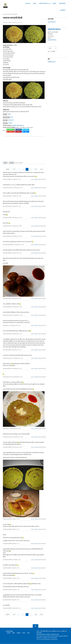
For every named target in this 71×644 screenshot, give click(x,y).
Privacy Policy (47, 639)
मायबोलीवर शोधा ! (52, 62)
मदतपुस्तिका (63, 10)
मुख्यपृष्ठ (8, 14)
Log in (7, 163)
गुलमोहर (54, 4)
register (15, 163)
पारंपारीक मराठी (11, 120)
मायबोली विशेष (62, 4)
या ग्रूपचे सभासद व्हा (52, 40)
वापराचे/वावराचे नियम (41, 635)
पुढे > (36, 169)
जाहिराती (19, 633)
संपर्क (58, 635)
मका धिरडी (10, 123)
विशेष (14, 633)
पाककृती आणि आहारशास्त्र (18, 126)
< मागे (14, 169)
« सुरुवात (7, 169)
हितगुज (35, 4)
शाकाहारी (9, 114)
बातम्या (24, 633)
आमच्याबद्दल (53, 635)
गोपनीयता (48, 635)
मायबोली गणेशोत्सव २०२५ (45, 4)
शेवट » (42, 169)
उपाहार (12, 117)
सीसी (28, 633)
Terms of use (40, 639)
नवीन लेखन (28, 4)
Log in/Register (52, 22)
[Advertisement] (24, 148)
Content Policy (54, 639)
